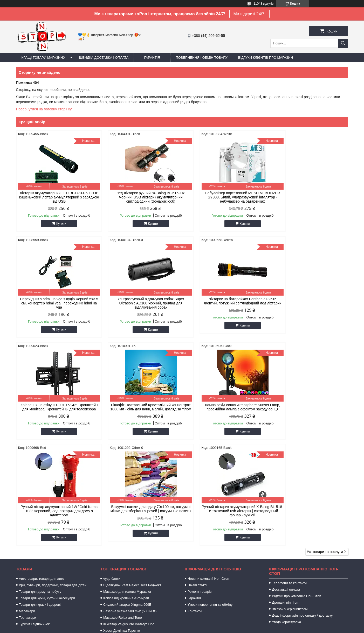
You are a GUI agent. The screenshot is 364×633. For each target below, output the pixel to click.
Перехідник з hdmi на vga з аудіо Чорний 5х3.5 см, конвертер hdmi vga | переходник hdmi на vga (309, 197)
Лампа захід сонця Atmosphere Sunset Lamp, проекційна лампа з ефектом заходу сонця (56, 409)
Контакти (195, 509)
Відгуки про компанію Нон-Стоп (296, 494)
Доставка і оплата (286, 488)
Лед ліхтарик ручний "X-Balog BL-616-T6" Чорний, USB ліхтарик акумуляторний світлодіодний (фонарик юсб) (140, 197)
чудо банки (112, 477)
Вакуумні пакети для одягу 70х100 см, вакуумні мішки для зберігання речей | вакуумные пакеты (224, 409)
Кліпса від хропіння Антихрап (126, 496)
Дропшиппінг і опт (286, 501)
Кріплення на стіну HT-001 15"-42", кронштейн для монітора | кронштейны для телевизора (224, 303)
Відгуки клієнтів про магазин (266, 58)
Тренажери (28, 516)
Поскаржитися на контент (194, 628)
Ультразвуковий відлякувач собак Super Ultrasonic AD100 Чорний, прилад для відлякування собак (55, 303)
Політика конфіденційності (234, 628)
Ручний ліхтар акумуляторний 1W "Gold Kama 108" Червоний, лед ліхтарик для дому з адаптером (140, 409)
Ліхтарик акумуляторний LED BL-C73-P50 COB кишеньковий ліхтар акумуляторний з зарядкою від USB (56, 197)
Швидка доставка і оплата (104, 58)
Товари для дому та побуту (40, 490)
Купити (58, 224)
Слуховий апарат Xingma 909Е (127, 503)
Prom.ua (206, 623)
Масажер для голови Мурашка (127, 490)
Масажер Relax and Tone (123, 516)
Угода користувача (286, 520)
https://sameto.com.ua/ (209, 569)
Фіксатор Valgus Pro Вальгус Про (129, 522)
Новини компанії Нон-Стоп (208, 477)
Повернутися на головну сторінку (44, 109)
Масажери (27, 509)
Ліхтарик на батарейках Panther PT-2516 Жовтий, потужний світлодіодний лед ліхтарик (140, 303)
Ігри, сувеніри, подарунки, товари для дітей (53, 483)
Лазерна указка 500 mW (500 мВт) (130, 509)
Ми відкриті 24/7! (250, 14)
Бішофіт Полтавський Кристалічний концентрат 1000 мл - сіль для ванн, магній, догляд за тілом (309, 303)
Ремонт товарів (200, 490)
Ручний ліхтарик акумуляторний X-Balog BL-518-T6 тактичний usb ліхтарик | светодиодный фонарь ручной (308, 409)
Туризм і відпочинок (34, 522)
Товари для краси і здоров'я (41, 503)
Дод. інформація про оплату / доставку (302, 514)
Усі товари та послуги (325, 450)
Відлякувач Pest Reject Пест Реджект (132, 483)
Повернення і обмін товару (202, 58)
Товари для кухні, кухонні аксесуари (47, 496)
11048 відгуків (263, 4)
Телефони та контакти (289, 481)
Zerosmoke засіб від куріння (125, 535)
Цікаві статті (197, 483)
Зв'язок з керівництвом (290, 507)
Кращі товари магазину (43, 58)
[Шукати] (343, 43)
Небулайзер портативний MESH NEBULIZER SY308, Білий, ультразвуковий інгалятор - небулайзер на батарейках (224, 197)
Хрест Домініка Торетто (122, 529)
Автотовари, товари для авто (42, 477)
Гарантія (152, 58)
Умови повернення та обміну (210, 503)
